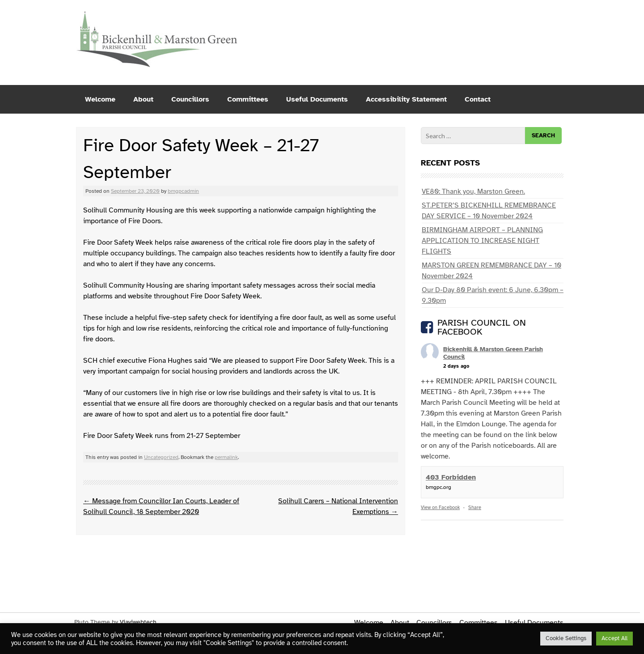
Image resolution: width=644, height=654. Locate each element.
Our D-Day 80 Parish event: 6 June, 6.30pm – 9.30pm (493, 295)
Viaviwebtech (138, 622)
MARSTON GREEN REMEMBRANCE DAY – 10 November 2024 (491, 271)
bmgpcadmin (183, 191)
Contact (478, 99)
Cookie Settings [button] (566, 638)
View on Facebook (440, 507)
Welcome (100, 99)
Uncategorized (161, 457)
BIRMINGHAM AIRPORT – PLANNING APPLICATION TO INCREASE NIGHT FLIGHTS (482, 241)
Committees (248, 99)
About (143, 99)
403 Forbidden (451, 477)
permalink (226, 457)
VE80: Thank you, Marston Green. (473, 191)
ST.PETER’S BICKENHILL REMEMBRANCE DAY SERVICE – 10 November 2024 (489, 211)
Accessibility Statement (406, 99)
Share (475, 507)
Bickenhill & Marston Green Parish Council (493, 353)
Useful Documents (317, 99)
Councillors (190, 99)
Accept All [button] (614, 638)
